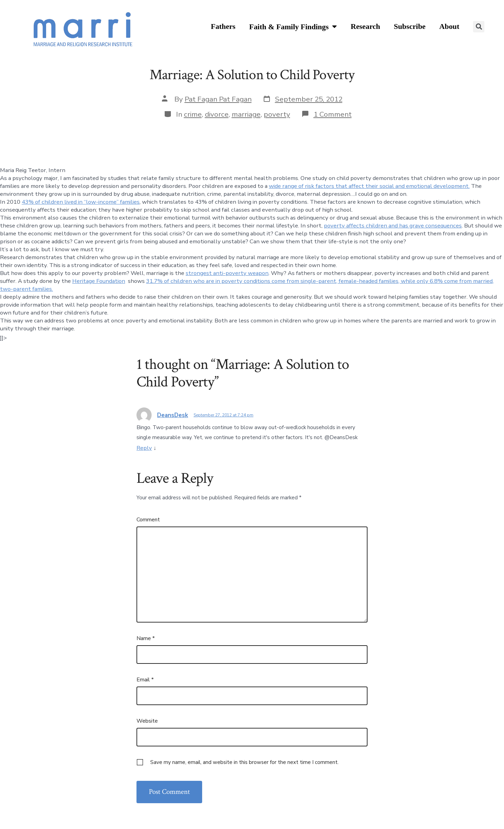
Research (365, 26)
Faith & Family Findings (293, 27)
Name (146, 638)
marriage (246, 114)
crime (193, 114)
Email (145, 680)
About (449, 26)
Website (147, 721)
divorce (217, 114)
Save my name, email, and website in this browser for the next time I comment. (244, 762)
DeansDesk (173, 415)
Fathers (223, 26)
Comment (148, 520)
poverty (277, 114)
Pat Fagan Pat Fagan (218, 99)
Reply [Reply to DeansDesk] (144, 448)
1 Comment (333, 114)
